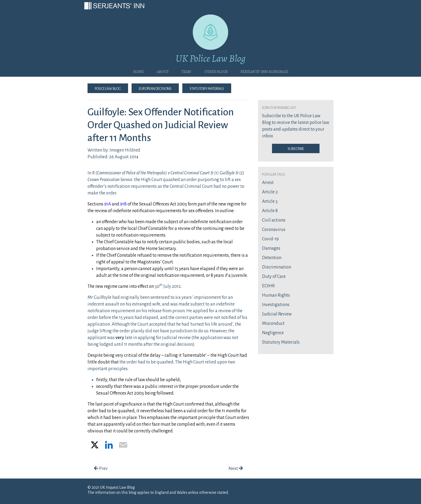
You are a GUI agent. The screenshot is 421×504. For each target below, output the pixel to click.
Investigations (276, 305)
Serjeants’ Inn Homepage (264, 71)
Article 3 (270, 201)
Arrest (268, 183)
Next (236, 469)
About (163, 71)
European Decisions (155, 88)
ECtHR (268, 286)
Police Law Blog (108, 88)
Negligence (273, 333)
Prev (101, 469)
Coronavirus (274, 230)
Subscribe (296, 148)
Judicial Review (277, 314)
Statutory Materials (207, 88)
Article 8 (270, 211)
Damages (271, 248)
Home (139, 71)
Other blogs (216, 71)
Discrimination (277, 267)
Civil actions (274, 220)
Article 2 (270, 192)
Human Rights (276, 295)
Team (186, 71)
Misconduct (273, 323)
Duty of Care (274, 277)
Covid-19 (270, 239)
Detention (272, 258)
